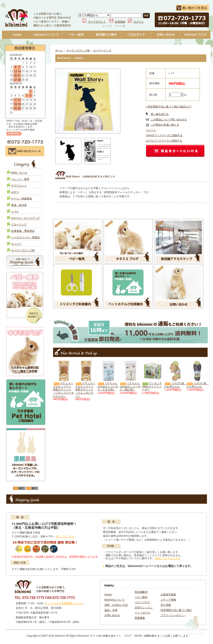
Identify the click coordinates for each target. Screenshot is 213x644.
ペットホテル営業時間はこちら (64, 603)
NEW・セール (19, 173)
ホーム (59, 50)
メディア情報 (168, 600)
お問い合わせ (166, 35)
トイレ (15, 211)
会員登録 (120, 22)
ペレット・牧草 (20, 179)
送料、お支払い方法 (116, 605)
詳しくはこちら (65, 536)
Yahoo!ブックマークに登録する (164, 135)
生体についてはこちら (168, 558)
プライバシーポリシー (174, 615)
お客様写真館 (168, 594)
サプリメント (19, 185)
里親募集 (140, 618)
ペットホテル (142, 613)
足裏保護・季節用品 (23, 231)
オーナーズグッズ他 (23, 250)
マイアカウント (97, 22)
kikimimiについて (47, 35)
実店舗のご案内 (106, 35)
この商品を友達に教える (165, 125)
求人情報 (166, 605)
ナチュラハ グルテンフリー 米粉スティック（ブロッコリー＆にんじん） (63, 390)
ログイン (139, 22)
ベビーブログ (196, 35)
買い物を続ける (160, 114)
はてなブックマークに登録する (164, 141)
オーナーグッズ (102, 50)
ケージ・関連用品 (22, 198)
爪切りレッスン (144, 607)
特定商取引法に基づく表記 (176, 610)
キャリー (16, 244)
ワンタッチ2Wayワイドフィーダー (152, 386)
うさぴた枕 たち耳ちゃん (198, 385)
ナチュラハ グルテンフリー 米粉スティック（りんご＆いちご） (85, 390)
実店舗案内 (141, 592)
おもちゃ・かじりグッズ (25, 218)
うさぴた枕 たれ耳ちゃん (175, 385)
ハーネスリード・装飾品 (25, 237)
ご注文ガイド (136, 35)
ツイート (151, 130)
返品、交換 (111, 610)
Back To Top (193, 625)
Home (17, 35)
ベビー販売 (76, 35)
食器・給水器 (19, 205)
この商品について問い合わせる (169, 119)
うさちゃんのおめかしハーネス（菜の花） (130, 386)
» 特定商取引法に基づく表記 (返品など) (169, 107)
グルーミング (19, 224)
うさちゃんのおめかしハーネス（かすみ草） (108, 386)
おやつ (15, 192)
